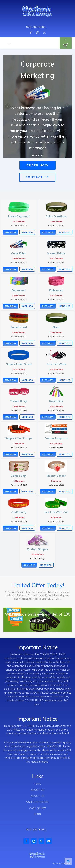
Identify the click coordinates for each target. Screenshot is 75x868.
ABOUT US (37, 796)
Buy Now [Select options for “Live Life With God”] (48, 528)
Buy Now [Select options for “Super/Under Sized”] (10, 380)
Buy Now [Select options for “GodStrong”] (10, 528)
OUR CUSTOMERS (37, 802)
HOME (37, 784)
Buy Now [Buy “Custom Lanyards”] (48, 454)
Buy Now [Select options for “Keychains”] (48, 417)
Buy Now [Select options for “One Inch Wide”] (48, 380)
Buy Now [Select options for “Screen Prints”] (48, 269)
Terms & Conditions (62, 863)
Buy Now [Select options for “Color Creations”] (48, 232)
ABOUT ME (37, 790)
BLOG (37, 814)
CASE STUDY (38, 808)
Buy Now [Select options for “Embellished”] (10, 343)
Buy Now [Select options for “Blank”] (48, 343)
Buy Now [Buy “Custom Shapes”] (29, 565)
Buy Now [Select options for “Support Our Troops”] (10, 454)
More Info (27, 232)
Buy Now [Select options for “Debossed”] (10, 306)
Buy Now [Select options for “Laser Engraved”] (10, 232)
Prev (8, 106)
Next (67, 106)
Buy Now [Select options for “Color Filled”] (10, 269)
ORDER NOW (37, 165)
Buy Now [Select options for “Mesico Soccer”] (48, 491)
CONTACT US (37, 177)
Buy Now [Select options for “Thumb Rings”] (10, 417)
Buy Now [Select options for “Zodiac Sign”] (10, 491)
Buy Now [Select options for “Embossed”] (48, 306)
